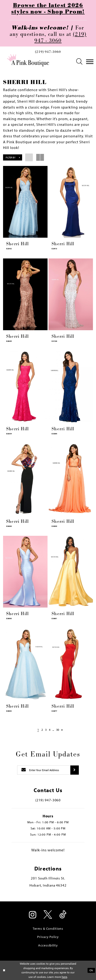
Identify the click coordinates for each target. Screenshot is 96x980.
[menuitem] (48, 53)
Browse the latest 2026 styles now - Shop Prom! (48, 9)
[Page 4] (50, 730)
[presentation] (25, 202)
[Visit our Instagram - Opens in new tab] (33, 915)
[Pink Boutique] (28, 60)
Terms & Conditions (48, 929)
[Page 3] (45, 730)
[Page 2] (41, 730)
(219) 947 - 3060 (60, 38)
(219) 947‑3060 (48, 52)
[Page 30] (59, 730)
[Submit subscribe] (74, 770)
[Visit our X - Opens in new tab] (48, 915)
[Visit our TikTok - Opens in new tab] (63, 915)
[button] (80, 62)
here (64, 977)
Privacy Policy (48, 937)
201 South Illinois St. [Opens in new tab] (48, 878)
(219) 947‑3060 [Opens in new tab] (48, 800)
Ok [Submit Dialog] (91, 970)
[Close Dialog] (4, 970)
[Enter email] (44, 770)
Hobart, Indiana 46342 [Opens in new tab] (48, 885)
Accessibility (48, 945)
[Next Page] (65, 730)
